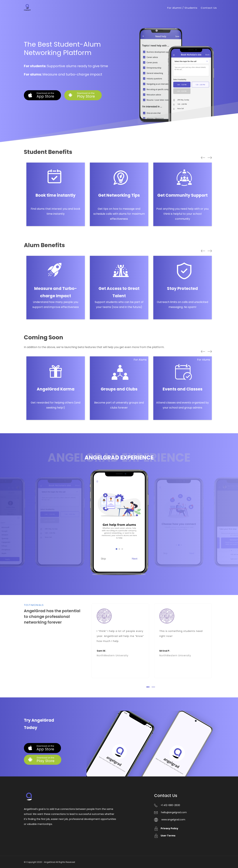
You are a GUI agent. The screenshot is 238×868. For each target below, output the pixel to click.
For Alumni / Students (182, 8)
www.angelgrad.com (173, 820)
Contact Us (209, 8)
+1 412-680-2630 (170, 805)
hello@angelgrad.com (174, 812)
